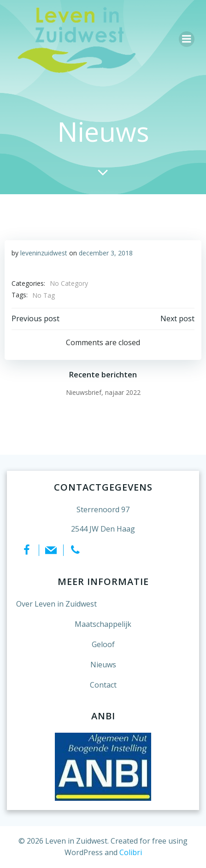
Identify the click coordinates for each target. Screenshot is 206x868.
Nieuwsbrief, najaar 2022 (103, 392)
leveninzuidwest (44, 253)
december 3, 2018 (106, 253)
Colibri (131, 852)
